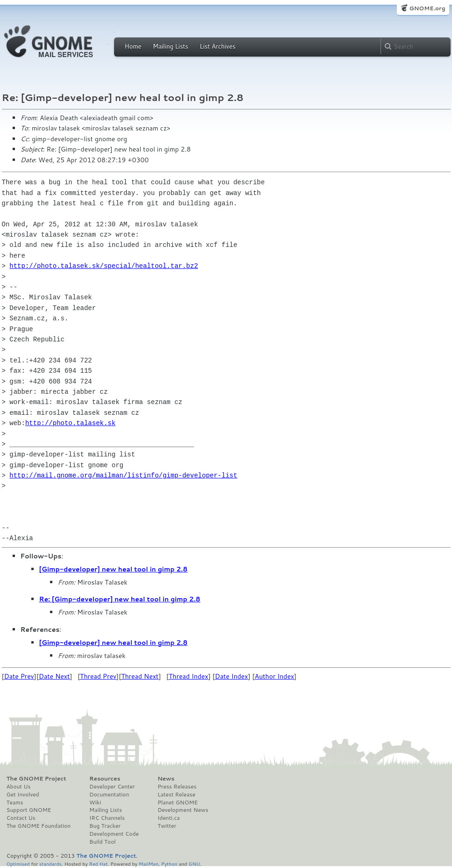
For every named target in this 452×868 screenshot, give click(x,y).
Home (133, 46)
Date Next (54, 676)
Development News (183, 810)
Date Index (232, 676)
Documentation (109, 795)
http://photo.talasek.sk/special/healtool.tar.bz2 (104, 266)
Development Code (114, 834)
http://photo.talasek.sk (70, 423)
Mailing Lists (171, 46)
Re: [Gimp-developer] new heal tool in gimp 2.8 (120, 599)
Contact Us (21, 818)
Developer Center (112, 787)
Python (169, 864)
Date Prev (19, 676)
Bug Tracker (105, 826)
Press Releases (177, 787)
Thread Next (140, 676)
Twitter (167, 826)
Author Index (274, 676)
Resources (105, 779)
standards (50, 864)
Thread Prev (98, 676)
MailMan (149, 864)
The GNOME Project (36, 779)
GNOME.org (427, 8)
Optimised (18, 864)
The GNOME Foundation (39, 826)
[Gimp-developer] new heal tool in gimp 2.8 (114, 569)
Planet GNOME (178, 803)
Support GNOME (29, 810)
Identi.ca (169, 818)
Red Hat (98, 864)
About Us (19, 787)
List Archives (217, 46)
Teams (15, 803)
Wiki (95, 803)
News (166, 779)
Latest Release (176, 795)
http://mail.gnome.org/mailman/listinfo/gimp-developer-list (123, 475)
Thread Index (189, 676)
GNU (194, 864)
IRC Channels (107, 818)
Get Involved (23, 795)
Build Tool (102, 842)
